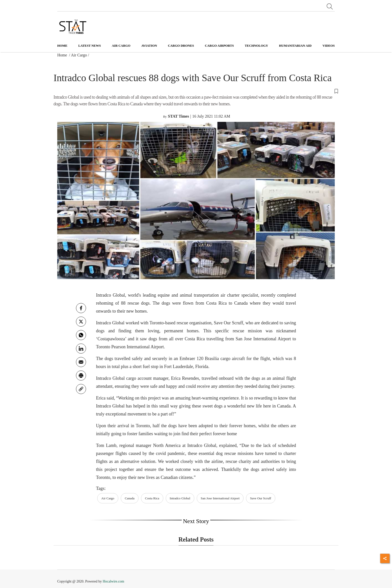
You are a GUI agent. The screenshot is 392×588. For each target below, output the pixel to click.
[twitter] (81, 322)
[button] (196, 91)
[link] (81, 389)
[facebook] (81, 308)
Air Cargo (79, 55)
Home (62, 46)
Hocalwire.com (113, 581)
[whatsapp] (81, 335)
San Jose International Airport (220, 498)
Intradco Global (180, 498)
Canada (130, 498)
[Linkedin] (81, 349)
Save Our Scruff (260, 498)
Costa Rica (152, 498)
